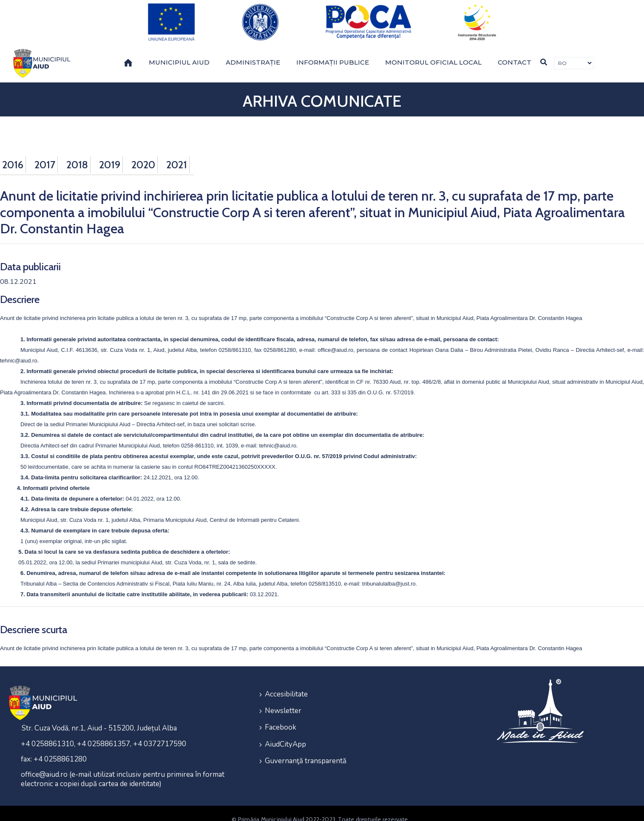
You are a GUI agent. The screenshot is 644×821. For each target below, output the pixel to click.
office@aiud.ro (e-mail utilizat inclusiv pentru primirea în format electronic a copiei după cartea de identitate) (123, 767)
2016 (13, 153)
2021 (177, 153)
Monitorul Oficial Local (433, 51)
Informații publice (333, 51)
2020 (143, 153)
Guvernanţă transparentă (306, 743)
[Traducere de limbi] (574, 52)
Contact (515, 51)
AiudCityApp (285, 727)
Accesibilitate (286, 681)
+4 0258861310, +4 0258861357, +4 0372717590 (104, 732)
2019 (110, 153)
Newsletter (283, 697)
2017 (45, 153)
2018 (77, 153)
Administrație (253, 51)
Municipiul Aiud (179, 51)
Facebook (281, 712)
